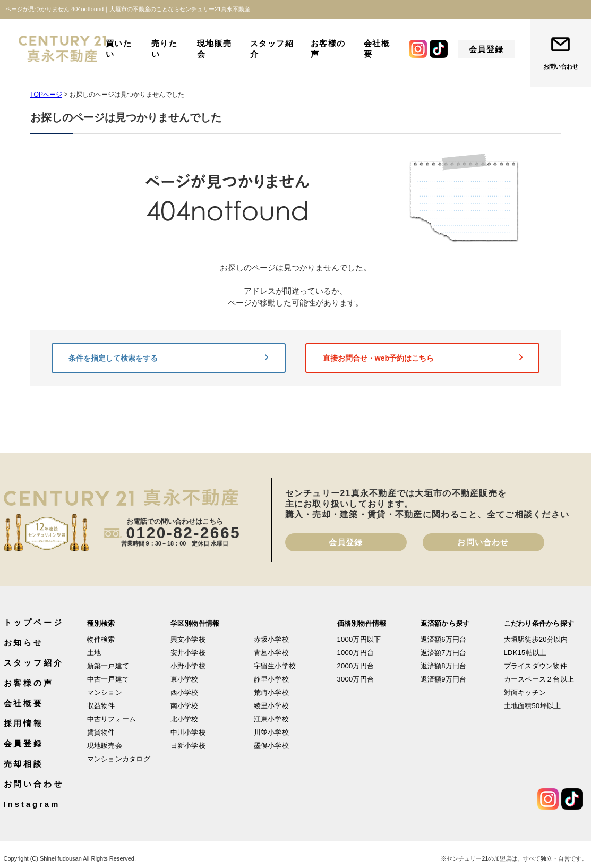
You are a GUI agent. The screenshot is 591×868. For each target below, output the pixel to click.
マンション (105, 692)
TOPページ (46, 95)
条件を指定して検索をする (168, 358)
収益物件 (101, 706)
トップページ (34, 622)
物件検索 (101, 639)
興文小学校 (188, 639)
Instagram (32, 804)
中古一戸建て (108, 679)
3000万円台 (356, 679)
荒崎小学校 (271, 692)
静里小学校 (271, 679)
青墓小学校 (271, 653)
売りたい (165, 49)
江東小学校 (271, 719)
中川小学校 (188, 732)
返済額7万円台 (444, 653)
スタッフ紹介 (272, 49)
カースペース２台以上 (539, 679)
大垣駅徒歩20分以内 (536, 639)
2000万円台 (356, 666)
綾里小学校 (271, 706)
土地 (94, 653)
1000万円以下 (359, 639)
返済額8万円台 (444, 666)
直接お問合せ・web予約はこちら (423, 358)
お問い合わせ (561, 66)
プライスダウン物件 (536, 666)
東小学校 (185, 679)
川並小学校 (271, 732)
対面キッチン (525, 692)
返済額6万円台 (444, 639)
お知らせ (24, 643)
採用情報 (24, 723)
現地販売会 (215, 49)
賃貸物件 (101, 732)
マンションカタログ (119, 759)
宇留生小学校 (275, 666)
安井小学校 (188, 653)
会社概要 (377, 49)
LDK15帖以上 (525, 653)
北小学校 (185, 719)
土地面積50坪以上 (533, 706)
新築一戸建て (108, 666)
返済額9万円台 (444, 679)
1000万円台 (356, 653)
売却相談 (24, 764)
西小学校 (185, 692)
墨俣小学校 (271, 746)
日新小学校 (188, 746)
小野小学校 (188, 666)
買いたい (119, 49)
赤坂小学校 (271, 639)
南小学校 (185, 706)
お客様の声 (328, 49)
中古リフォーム (112, 719)
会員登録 (486, 49)
